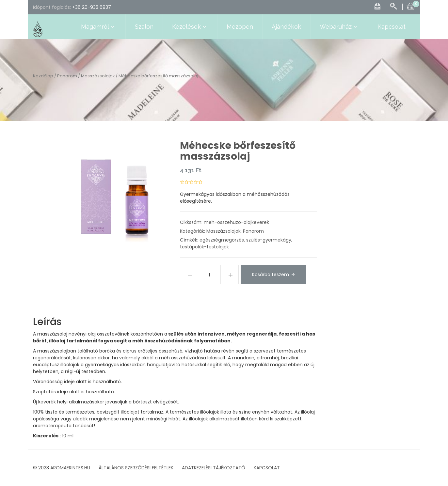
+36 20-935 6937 (92, 7)
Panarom (67, 76)
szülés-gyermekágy (269, 240)
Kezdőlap (43, 76)
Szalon (144, 27)
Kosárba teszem (271, 274)
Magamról (99, 27)
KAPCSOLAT (267, 468)
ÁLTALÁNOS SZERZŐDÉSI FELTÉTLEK (136, 468)
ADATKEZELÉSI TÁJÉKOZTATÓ (214, 468)
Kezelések (190, 27)
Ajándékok (286, 27)
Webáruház (339, 27)
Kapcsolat (392, 27)
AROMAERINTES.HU (70, 468)
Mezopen (240, 27)
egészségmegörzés (222, 240)
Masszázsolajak (98, 76)
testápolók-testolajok (204, 247)
